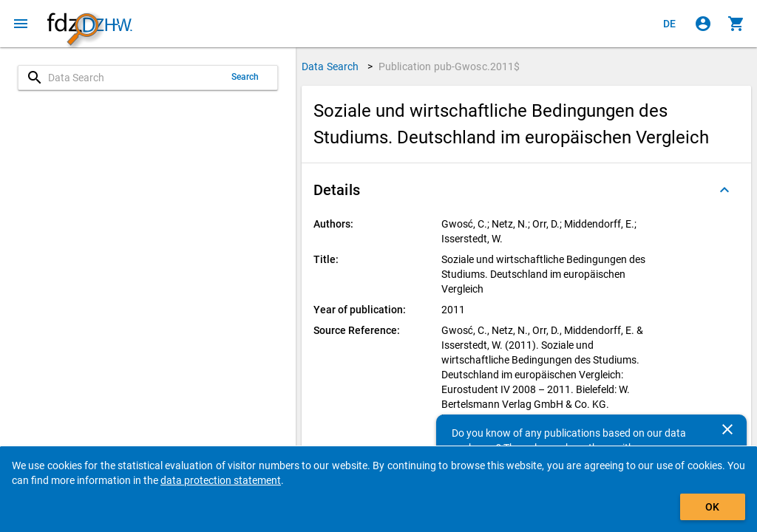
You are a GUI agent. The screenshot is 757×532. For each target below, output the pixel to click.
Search (245, 77)
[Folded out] (724, 190)
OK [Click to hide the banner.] (712, 507)
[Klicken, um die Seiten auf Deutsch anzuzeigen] (670, 24)
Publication (449, 66)
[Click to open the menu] (21, 24)
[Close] (727, 429)
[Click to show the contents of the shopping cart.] (736, 24)
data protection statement (221, 480)
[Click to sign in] (703, 24)
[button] (526, 190)
